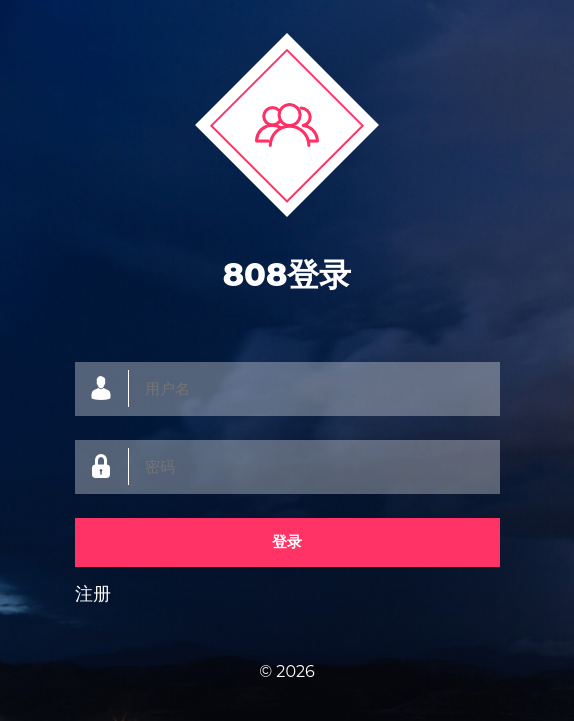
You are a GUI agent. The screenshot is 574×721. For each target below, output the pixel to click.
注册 (93, 594)
